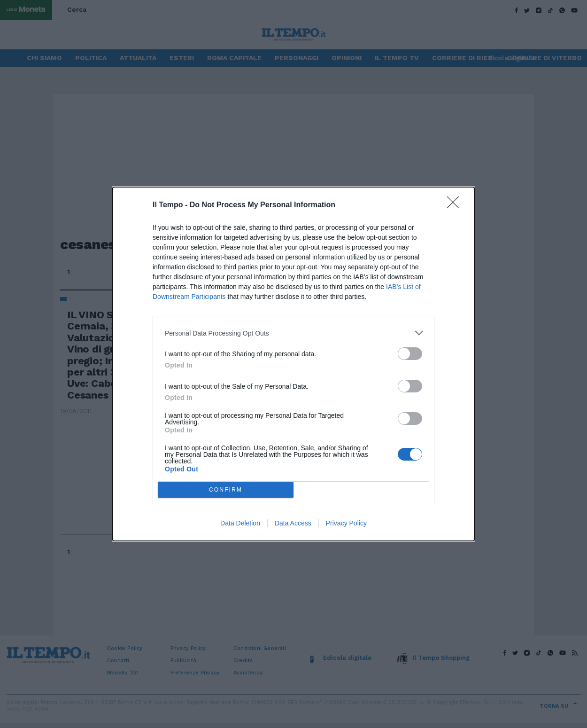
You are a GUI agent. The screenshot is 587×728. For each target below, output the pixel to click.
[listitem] (293, 333)
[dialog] (293, 364)
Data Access (293, 523)
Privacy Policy (346, 523)
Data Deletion (240, 523)
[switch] (410, 354)
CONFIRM (226, 490)
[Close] (456, 205)
